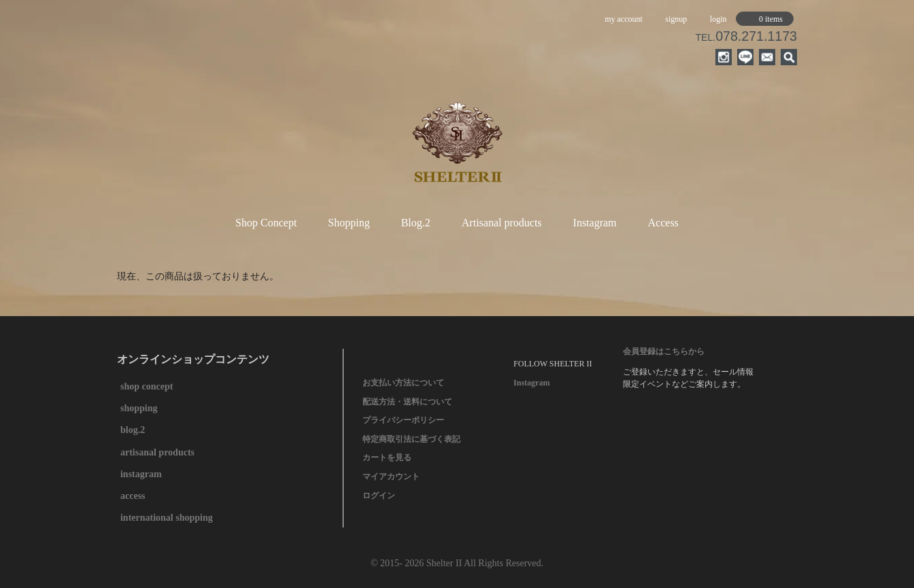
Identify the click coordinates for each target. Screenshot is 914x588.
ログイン (379, 496)
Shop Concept (266, 223)
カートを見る (387, 457)
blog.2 (133, 430)
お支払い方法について (403, 383)
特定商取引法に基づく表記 (411, 439)
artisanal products (157, 452)
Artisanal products (502, 223)
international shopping (167, 518)
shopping (139, 408)
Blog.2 (416, 223)
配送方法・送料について (407, 402)
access (133, 496)
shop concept (147, 386)
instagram (141, 474)
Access (663, 223)
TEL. (746, 37)
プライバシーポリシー (403, 420)
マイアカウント (391, 477)
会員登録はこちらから (664, 351)
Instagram (595, 223)
